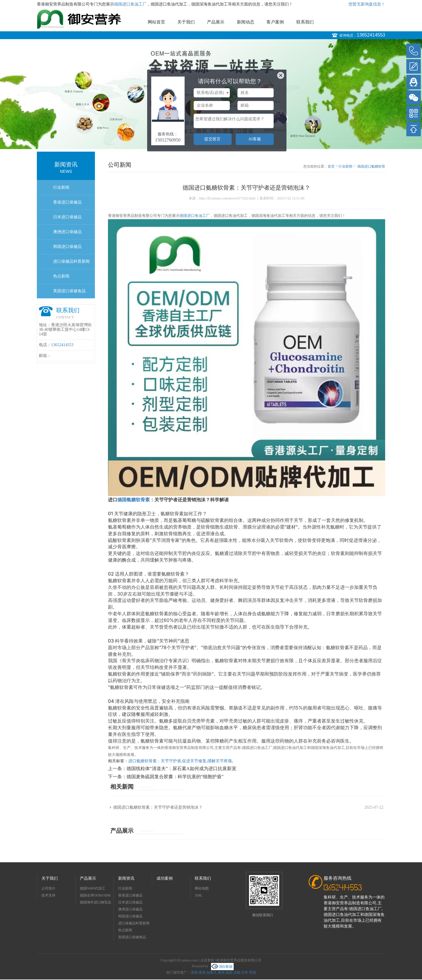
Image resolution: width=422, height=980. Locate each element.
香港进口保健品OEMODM (67, 205)
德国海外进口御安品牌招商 (95, 903)
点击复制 (207, 960)
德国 (229, 972)
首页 (331, 166)
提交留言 (212, 139)
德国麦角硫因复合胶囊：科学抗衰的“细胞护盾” (175, 777)
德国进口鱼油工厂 (130, 4)
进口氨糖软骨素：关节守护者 (155, 761)
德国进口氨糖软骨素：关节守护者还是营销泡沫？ (371, 167)
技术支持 (48, 895)
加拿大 (212, 972)
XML (199, 895)
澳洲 (221, 972)
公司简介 (48, 888)
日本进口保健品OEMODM (67, 220)
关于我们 (186, 22)
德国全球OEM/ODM (95, 895)
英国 (253, 972)
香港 (202, 972)
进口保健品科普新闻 (71, 261)
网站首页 (156, 22)
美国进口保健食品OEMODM (69, 294)
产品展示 (216, 22)
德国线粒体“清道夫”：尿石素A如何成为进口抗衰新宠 (181, 768)
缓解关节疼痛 (220, 761)
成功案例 (165, 878)
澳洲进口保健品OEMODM (67, 234)
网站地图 (202, 888)
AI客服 (255, 139)
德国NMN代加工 (93, 888)
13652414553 (371, 35)
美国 (194, 972)
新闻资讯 (126, 878)
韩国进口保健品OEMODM (67, 249)
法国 (237, 972)
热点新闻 (61, 276)
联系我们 (305, 22)
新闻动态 (246, 22)
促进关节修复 (194, 761)
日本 (245, 972)
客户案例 (275, 22)
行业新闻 (61, 187)
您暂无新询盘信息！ (367, 4)
